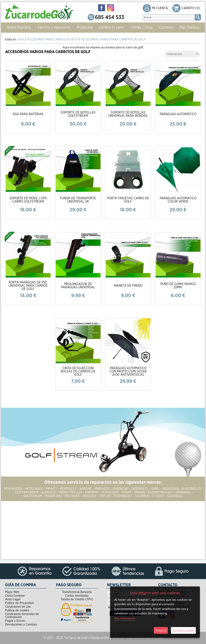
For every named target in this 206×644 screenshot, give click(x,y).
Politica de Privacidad (19, 603)
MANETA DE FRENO (128, 286)
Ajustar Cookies (183, 630)
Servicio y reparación (54, 28)
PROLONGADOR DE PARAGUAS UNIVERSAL (78, 286)
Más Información (125, 619)
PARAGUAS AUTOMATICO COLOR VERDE (178, 200)
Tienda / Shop (142, 28)
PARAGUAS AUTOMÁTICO (178, 114)
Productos (85, 28)
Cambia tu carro (112, 28)
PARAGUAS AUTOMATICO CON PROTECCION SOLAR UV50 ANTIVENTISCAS (128, 371)
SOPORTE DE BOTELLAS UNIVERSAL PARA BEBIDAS (128, 114)
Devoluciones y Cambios (21, 625)
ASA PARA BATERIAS (28, 114)
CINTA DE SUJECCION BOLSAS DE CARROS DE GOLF (78, 371)
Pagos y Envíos (15, 621)
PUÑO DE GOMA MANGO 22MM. (178, 286)
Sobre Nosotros (19, 28)
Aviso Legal (13, 599)
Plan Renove (189, 28)
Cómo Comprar (15, 596)
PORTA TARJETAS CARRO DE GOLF (128, 200)
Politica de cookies (17, 610)
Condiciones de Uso (18, 607)
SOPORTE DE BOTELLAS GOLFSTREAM (78, 114)
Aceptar (161, 630)
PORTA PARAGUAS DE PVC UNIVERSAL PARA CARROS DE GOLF (28, 286)
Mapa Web (12, 592)
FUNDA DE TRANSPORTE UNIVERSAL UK (78, 200)
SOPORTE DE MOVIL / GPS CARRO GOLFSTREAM (28, 200)
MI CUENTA (160, 8)
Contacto (166, 28)
